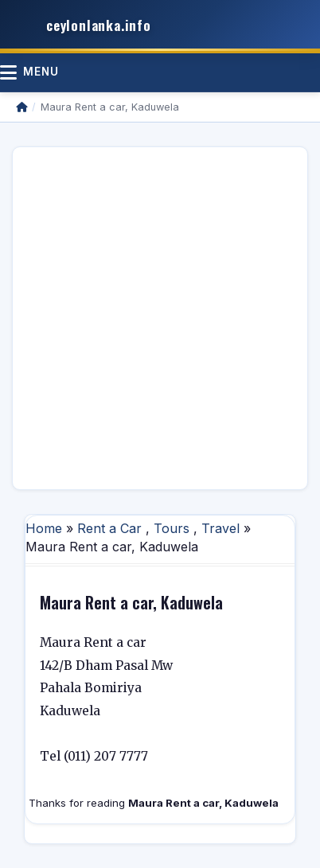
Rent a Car (109, 528)
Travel (220, 528)
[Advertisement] (160, 318)
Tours (172, 528)
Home (44, 528)
